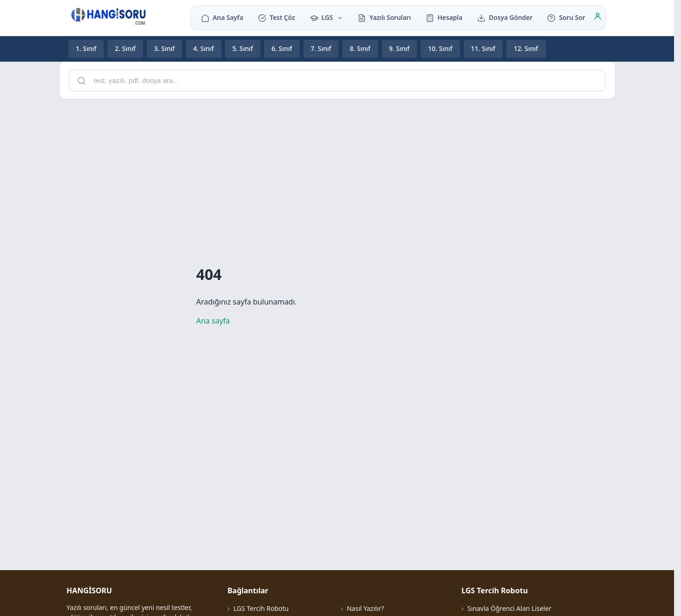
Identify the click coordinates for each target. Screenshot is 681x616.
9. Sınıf (400, 48)
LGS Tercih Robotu (261, 608)
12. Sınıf (526, 48)
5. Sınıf (243, 48)
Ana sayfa (213, 321)
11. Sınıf (483, 48)
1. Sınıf (86, 48)
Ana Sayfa (222, 17)
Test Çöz (277, 17)
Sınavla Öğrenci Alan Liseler (509, 608)
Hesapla (444, 17)
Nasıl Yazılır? (365, 608)
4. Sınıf (204, 48)
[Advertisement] (337, 171)
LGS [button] (327, 17)
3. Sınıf (165, 48)
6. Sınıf (282, 48)
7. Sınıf (321, 48)
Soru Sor (566, 17)
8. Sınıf (360, 48)
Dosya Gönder (505, 17)
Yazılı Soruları (384, 17)
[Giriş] (598, 18)
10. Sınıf (440, 48)
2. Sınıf (125, 48)
